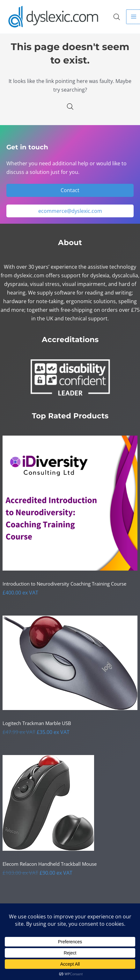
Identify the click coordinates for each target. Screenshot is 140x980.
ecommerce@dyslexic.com (70, 211)
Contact (70, 190)
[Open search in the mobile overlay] (117, 17)
